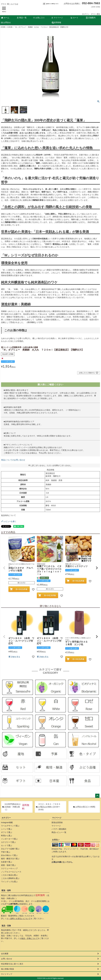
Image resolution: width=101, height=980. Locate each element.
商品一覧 (22, 18)
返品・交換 (6, 926)
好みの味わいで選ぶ (9, 855)
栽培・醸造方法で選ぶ (10, 859)
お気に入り (39, 18)
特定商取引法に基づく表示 (12, 964)
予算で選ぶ (6, 852)
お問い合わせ (7, 959)
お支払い (56, 840)
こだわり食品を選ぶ (9, 875)
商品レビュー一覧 (59, 832)
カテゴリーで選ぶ (8, 842)
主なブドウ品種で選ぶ (10, 849)
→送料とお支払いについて (19, 919)
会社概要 (5, 954)
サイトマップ (7, 974)
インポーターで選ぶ (9, 839)
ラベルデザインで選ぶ (10, 826)
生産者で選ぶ (7, 862)
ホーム (5, 18)
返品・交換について (30, 938)
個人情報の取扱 (7, 969)
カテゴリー (6, 818)
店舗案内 (91, 18)
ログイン (86, 14)
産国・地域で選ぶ (8, 865)
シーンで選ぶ (7, 829)
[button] (4, 568)
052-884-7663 (91, 3)
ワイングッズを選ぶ (9, 882)
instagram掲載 (7, 822)
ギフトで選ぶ (7, 832)
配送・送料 (6, 890)
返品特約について (8, 515)
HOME (3, 27)
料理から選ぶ (7, 836)
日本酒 (10, 27)
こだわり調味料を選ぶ (10, 878)
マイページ (57, 18)
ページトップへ (97, 796)
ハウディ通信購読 (59, 829)
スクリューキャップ (9, 868)
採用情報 (56, 23)
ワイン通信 (96, 14)
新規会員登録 (57, 822)
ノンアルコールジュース (11, 872)
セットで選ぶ (7, 845)
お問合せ (6, 22)
